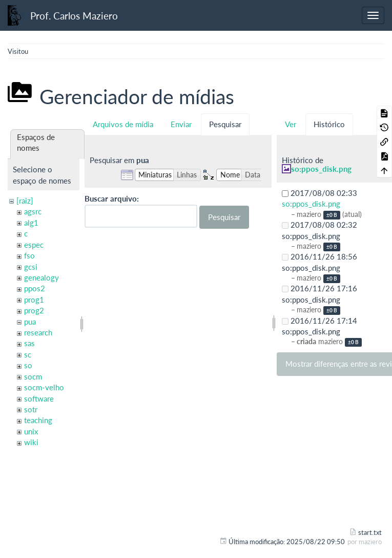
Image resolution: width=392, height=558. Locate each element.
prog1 (34, 300)
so (28, 365)
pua (30, 322)
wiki (31, 442)
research (38, 332)
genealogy (42, 277)
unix (31, 431)
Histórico (329, 124)
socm (33, 376)
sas (29, 343)
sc (28, 354)
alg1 (31, 223)
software (39, 398)
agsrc (33, 211)
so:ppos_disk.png (321, 169)
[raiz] (25, 201)
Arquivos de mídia (123, 124)
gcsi (31, 267)
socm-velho (44, 387)
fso (29, 255)
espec (34, 245)
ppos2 (35, 288)
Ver (291, 124)
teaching (38, 420)
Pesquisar (225, 124)
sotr (31, 409)
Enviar (181, 124)
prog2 (34, 310)
